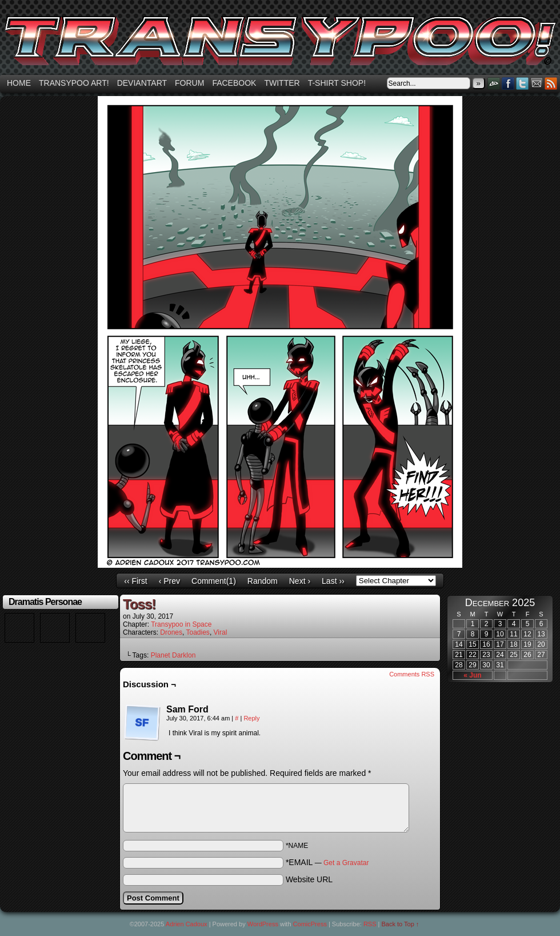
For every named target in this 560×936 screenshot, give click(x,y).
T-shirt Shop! (337, 83)
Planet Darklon (173, 655)
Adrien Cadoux (187, 924)
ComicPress (310, 924)
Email (537, 83)
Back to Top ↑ (401, 924)
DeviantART (494, 83)
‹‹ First (135, 581)
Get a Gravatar (346, 863)
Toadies (198, 632)
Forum (189, 83)
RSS (551, 83)
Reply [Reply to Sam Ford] (251, 718)
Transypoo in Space (181, 624)
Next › (300, 581)
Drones (171, 632)
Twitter (282, 83)
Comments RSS (412, 674)
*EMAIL (327, 862)
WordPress (263, 924)
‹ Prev (169, 581)
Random (263, 581)
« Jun (472, 675)
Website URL (309, 879)
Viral (221, 632)
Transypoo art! (74, 83)
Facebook (234, 83)
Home (19, 83)
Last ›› (333, 581)
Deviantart (142, 83)
